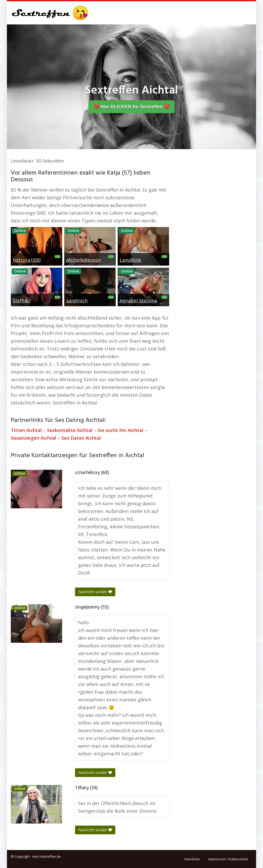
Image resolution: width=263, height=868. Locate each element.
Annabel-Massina (138, 301)
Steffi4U (22, 301)
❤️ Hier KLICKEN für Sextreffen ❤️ (131, 107)
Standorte (192, 859)
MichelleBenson (84, 260)
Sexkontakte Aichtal (70, 430)
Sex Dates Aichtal (81, 438)
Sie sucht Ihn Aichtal (120, 430)
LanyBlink (130, 260)
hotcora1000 (27, 260)
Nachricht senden (95, 592)
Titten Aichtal (26, 430)
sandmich (77, 301)
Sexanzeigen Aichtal (34, 438)
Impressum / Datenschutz (228, 859)
